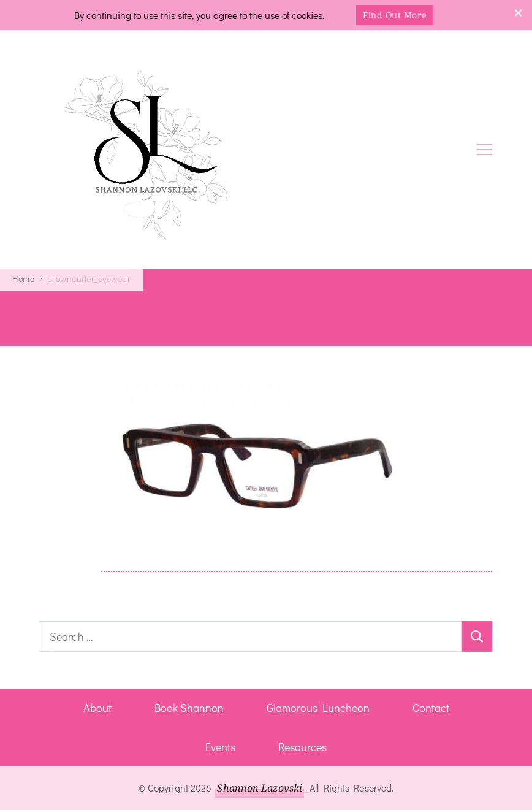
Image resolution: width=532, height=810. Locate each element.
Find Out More (395, 15)
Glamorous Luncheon (318, 708)
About (97, 708)
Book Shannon (189, 708)
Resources (302, 747)
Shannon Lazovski (260, 788)
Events (220, 747)
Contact (431, 708)
